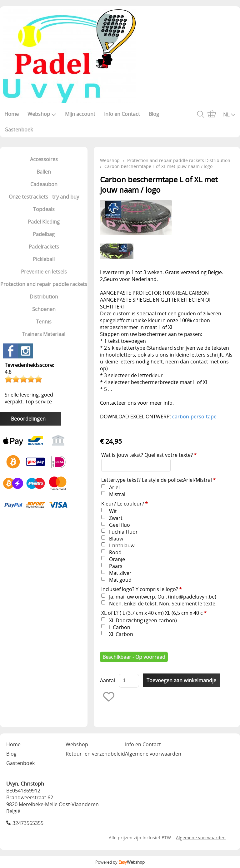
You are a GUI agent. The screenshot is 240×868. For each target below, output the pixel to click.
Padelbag (44, 234)
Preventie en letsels (44, 272)
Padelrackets (44, 247)
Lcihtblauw (122, 545)
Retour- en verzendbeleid (95, 754)
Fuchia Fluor (123, 532)
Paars (116, 566)
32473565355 (28, 823)
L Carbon (120, 627)
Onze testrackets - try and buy (44, 197)
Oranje (117, 559)
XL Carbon (121, 634)
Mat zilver (120, 573)
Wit (113, 511)
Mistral (117, 494)
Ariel (114, 487)
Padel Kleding (44, 222)
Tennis (44, 322)
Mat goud (120, 580)
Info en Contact (122, 114)
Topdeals (44, 209)
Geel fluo (120, 525)
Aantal (107, 680)
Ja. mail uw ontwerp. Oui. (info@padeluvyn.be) (163, 597)
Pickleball (44, 259)
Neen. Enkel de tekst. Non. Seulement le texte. (163, 604)
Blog (154, 114)
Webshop (42, 114)
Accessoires (44, 159)
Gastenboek (19, 130)
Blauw (116, 539)
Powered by (120, 862)
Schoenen (44, 309)
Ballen (44, 172)
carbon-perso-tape (194, 417)
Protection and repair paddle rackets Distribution (44, 290)
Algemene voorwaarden (153, 754)
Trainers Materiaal (44, 334)
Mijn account (80, 114)
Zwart (116, 518)
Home (12, 114)
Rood (115, 552)
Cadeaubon (44, 184)
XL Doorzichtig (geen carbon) (143, 620)
